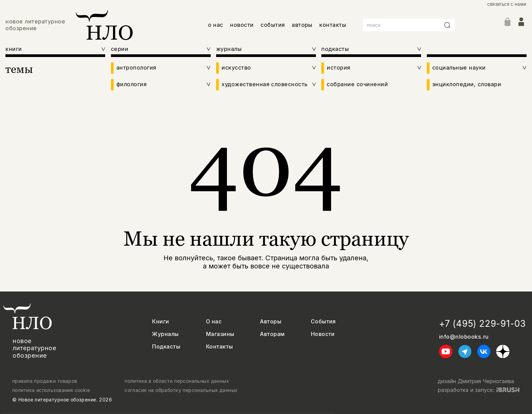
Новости (323, 334)
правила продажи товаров (45, 381)
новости (242, 25)
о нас (216, 25)
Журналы (165, 334)
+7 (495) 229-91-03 (482, 324)
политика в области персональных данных (177, 381)
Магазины (220, 334)
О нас (214, 322)
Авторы (271, 322)
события (273, 25)
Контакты (220, 347)
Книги (160, 322)
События (323, 322)
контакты (333, 25)
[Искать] (448, 25)
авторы (302, 25)
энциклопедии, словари (467, 84)
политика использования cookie (51, 390)
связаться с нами (507, 4)
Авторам (272, 334)
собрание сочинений (357, 84)
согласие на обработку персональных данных (181, 390)
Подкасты (166, 347)
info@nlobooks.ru (464, 337)
